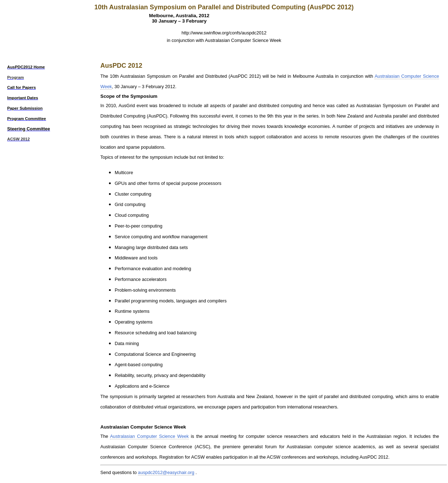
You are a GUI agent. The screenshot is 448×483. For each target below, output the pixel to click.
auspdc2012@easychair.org (166, 473)
